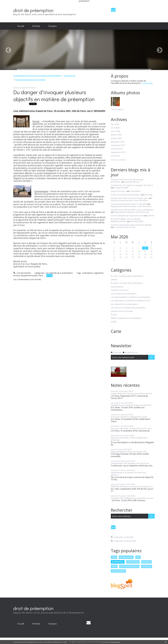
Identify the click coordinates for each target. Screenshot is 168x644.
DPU (114, 557)
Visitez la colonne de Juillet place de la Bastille (131, 225)
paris (114, 566)
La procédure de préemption (124, 294)
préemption (88, 273)
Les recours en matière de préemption (128, 308)
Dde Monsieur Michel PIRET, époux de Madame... (133, 210)
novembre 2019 (118, 145)
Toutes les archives (118, 160)
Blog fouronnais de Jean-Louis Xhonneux (129, 200)
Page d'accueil (70, 76)
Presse (114, 315)
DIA (138, 557)
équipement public (29, 275)
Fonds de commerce (120, 290)
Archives (36, 26)
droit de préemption (33, 10)
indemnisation (126, 557)
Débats (114, 280)
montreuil (147, 566)
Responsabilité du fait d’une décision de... (129, 452)
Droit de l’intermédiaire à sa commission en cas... (132, 498)
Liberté (151, 216)
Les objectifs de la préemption (59, 273)
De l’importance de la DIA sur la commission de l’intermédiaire (37, 76)
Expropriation (117, 287)
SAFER (114, 322)
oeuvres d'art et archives (122, 311)
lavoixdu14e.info (132, 182)
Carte (116, 331)
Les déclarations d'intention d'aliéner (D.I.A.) (130, 301)
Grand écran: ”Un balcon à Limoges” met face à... (132, 185)
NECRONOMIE (137, 221)
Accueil (21, 26)
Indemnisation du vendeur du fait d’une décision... (128, 474)
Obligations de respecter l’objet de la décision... (132, 405)
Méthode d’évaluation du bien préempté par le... (132, 486)
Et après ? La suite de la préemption (127, 283)
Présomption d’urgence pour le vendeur (30, 80)
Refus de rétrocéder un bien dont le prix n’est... (132, 428)
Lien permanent (22, 273)
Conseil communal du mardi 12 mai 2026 (129, 204)
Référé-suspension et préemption (126, 318)
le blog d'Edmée (121, 188)
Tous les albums (117, 109)
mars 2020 (116, 131)
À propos (53, 26)
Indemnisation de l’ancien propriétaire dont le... (132, 394)
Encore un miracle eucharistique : (126, 195)
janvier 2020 (116, 138)
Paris (41, 275)
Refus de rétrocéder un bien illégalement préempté (129, 439)
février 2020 (116, 135)
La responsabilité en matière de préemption (131, 297)
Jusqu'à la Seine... (118, 191)
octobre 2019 (117, 149)
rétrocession (133, 562)
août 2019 (115, 156)
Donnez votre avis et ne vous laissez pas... (130, 198)
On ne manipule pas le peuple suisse (127, 216)
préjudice (146, 562)
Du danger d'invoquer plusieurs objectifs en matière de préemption (54, 96)
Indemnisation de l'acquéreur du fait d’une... (130, 463)
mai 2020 (115, 124)
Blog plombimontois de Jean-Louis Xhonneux (131, 206)
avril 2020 (115, 128)
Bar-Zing (148, 195)
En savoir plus (115, 642)
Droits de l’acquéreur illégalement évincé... (130, 417)
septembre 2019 (118, 152)
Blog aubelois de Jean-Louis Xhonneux (132, 212)
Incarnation (135, 191)
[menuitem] (21, 26)
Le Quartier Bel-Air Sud (125, 227)
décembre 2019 (118, 142)
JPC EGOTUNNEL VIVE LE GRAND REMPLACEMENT (126, 220)
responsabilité (118, 571)
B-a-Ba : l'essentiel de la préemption (127, 276)
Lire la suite (147, 83)
